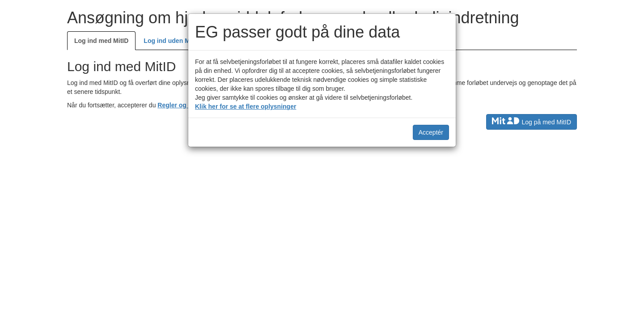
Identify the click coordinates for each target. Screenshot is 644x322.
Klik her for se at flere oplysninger (246, 106)
